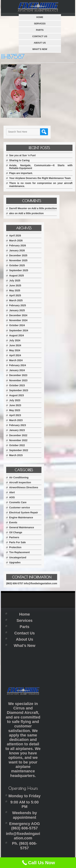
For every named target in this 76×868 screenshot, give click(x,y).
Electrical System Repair (24, 512)
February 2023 (18, 425)
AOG (12, 497)
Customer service (20, 508)
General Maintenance (22, 527)
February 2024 (18, 365)
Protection (15, 547)
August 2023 (16, 395)
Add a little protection (44, 208)
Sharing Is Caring (19, 160)
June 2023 (15, 405)
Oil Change (16, 532)
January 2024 (17, 370)
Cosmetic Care (18, 502)
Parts (40, 30)
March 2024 (16, 360)
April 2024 (15, 355)
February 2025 (18, 305)
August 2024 (16, 335)
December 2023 (18, 375)
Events (13, 522)
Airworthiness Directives (24, 487)
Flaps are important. (21, 173)
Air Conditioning (19, 477)
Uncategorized (18, 557)
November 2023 (18, 380)
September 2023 (19, 390)
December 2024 (18, 315)
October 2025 (17, 265)
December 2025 (18, 255)
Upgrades (15, 562)
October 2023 (17, 385)
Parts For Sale (17, 542)
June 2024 (15, 345)
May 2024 (15, 350)
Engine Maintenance (21, 517)
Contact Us (40, 36)
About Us (40, 43)
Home (40, 17)
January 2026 (17, 250)
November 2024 (18, 320)
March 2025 (16, 300)
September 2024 (19, 330)
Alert (12, 492)
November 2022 (18, 440)
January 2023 (17, 430)
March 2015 (16, 455)
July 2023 (15, 400)
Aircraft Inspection (20, 482)
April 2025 (15, 295)
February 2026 (18, 245)
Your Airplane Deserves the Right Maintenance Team (40, 178)
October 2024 (17, 325)
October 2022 (17, 445)
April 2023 (15, 415)
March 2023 (16, 420)
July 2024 (15, 340)
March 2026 (16, 241)
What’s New (40, 49)
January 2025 (17, 310)
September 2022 (19, 450)
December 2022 (18, 435)
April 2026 (15, 236)
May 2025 (15, 290)
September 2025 (19, 270)
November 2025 (18, 260)
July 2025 (15, 281)
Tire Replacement (19, 552)
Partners (14, 537)
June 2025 (15, 285)
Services (40, 24)
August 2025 (16, 276)
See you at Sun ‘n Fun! (22, 155)
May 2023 (15, 410)
